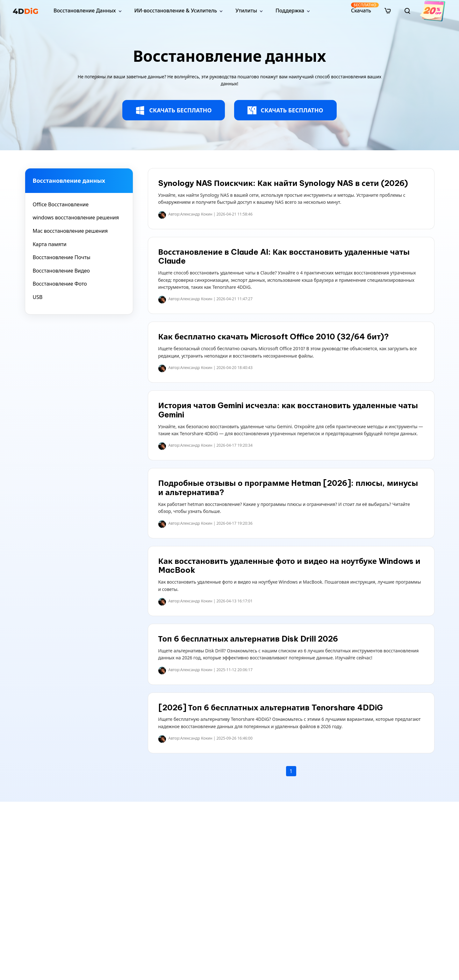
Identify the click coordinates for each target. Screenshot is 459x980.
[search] (407, 11)
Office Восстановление (61, 204)
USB (38, 297)
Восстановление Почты (62, 257)
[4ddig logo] (25, 11)
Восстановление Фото (60, 284)
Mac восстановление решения (70, 231)
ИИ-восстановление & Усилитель (176, 11)
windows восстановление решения (76, 217)
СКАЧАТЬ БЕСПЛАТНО (174, 110)
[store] (388, 11)
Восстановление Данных (85, 11)
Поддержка (290, 11)
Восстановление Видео (61, 271)
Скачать (362, 8)
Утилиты (246, 11)
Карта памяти (50, 244)
